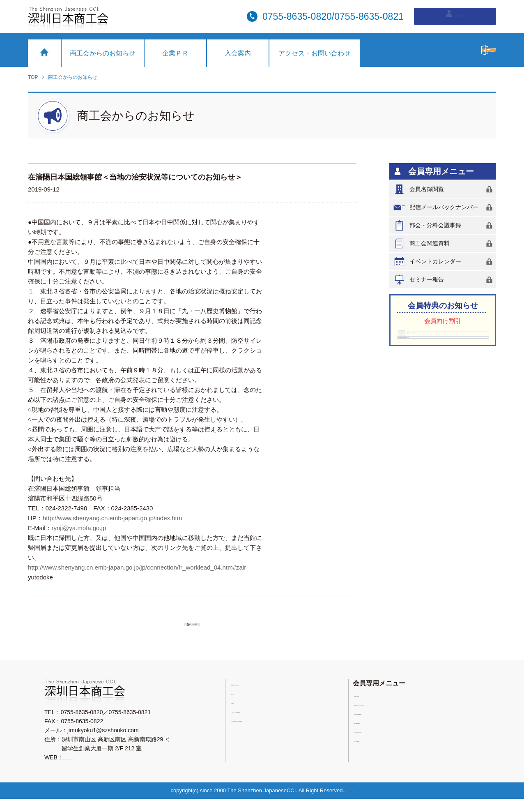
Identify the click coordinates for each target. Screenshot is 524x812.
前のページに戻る (200, 629)
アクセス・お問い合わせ (315, 53)
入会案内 (238, 53)
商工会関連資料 (444, 243)
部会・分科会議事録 (444, 225)
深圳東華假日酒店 (423, 336)
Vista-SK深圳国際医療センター (440, 387)
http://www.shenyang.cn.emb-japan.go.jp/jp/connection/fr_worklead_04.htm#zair (137, 567)
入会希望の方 (445, 50)
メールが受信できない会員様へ (273, 736)
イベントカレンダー (444, 262)
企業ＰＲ (175, 53)
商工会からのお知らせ (103, 53)
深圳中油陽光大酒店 (426, 374)
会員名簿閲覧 (444, 189)
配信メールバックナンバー (444, 207)
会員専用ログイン (455, 16)
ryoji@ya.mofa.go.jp (79, 528)
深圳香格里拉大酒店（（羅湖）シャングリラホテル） (441, 355)
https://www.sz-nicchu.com (97, 770)
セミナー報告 (444, 280)
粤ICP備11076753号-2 (353, 804)
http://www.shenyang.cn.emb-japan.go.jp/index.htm (112, 518)
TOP (33, 77)
